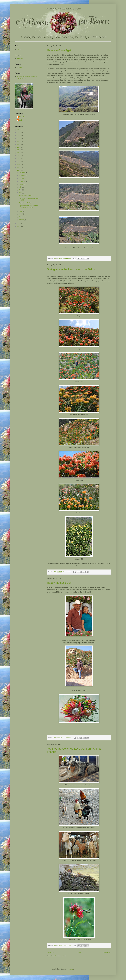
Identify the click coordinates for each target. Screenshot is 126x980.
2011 (19, 223)
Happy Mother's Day (59, 583)
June (21, 190)
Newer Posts (51, 952)
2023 (19, 138)
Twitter (19, 49)
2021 (19, 144)
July (20, 187)
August (21, 184)
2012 (19, 170)
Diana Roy (23, 117)
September (22, 181)
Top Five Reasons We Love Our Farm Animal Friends (28, 207)
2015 (19, 161)
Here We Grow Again (60, 50)
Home (79, 952)
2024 (19, 136)
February (22, 217)
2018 (19, 153)
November (22, 176)
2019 (19, 150)
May (21, 193)
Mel (20, 120)
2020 (19, 147)
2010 (19, 226)
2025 (19, 133)
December (22, 173)
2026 (19, 130)
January (22, 220)
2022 (19, 141)
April (21, 211)
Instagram (20, 58)
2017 (19, 156)
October (22, 178)
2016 (19, 159)
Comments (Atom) (61, 956)
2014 (19, 164)
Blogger (71, 969)
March (21, 214)
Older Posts (107, 952)
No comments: (67, 258)
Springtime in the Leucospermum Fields (71, 269)
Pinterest (19, 67)
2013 (19, 167)
